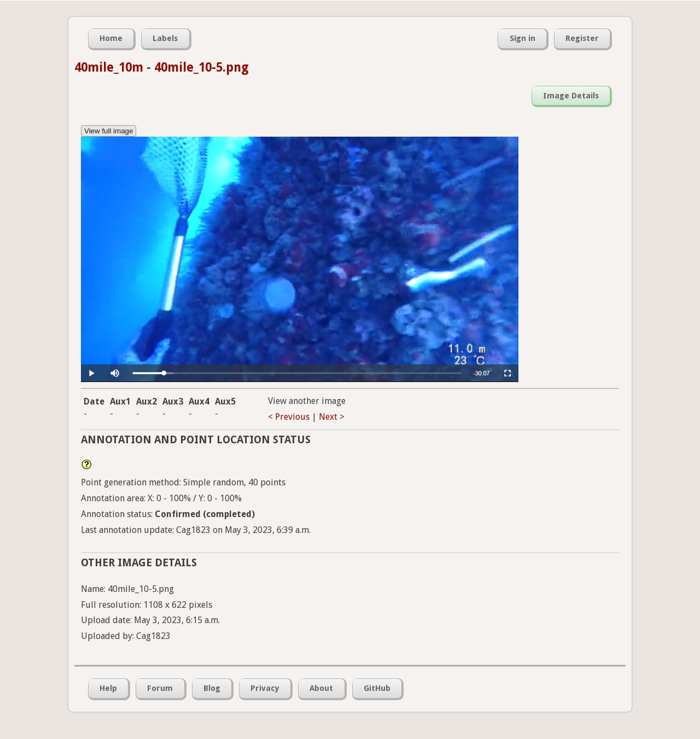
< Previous (289, 417)
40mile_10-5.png (202, 67)
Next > (332, 417)
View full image (109, 131)
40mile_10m (109, 67)
